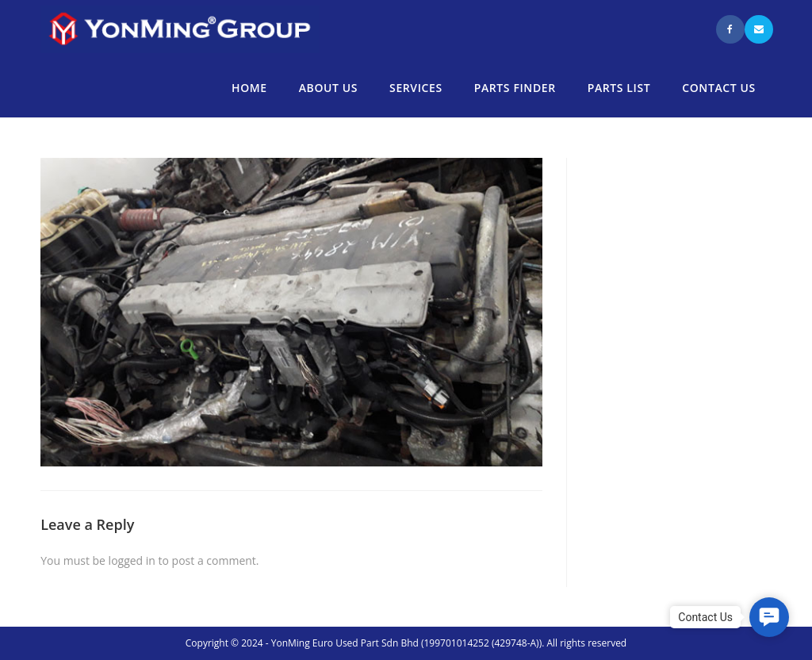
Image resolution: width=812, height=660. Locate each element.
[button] (769, 617)
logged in (132, 560)
